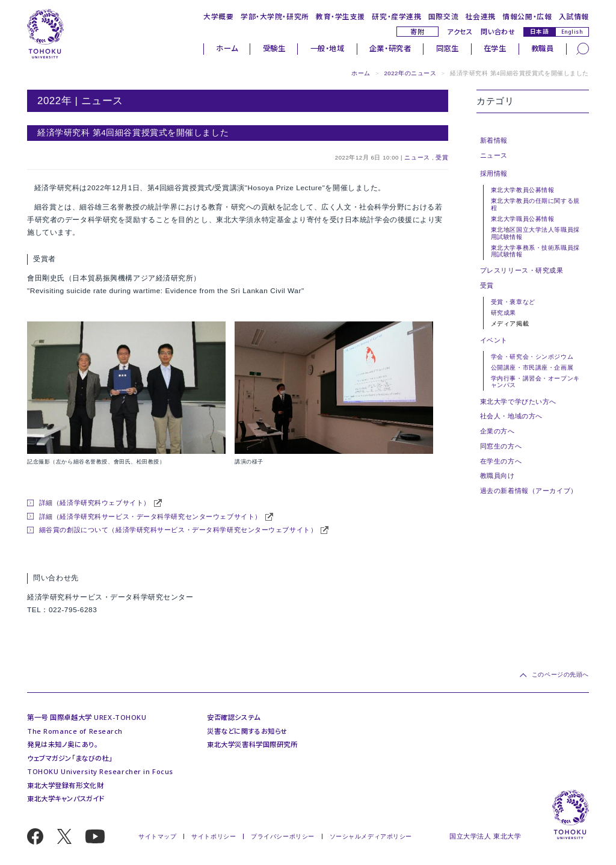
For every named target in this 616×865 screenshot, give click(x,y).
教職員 (543, 48)
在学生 (495, 48)
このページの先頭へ (560, 674)
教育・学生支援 (340, 16)
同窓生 (448, 48)
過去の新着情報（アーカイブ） (529, 491)
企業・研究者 (390, 48)
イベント (494, 340)
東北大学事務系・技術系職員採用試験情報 (535, 251)
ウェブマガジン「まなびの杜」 (70, 758)
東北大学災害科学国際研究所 (252, 744)
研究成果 (504, 313)
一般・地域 (328, 48)
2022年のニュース (410, 73)
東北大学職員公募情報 (523, 219)
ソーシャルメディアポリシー (371, 836)
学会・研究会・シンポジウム (532, 357)
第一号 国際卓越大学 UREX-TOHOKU (87, 717)
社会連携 (481, 16)
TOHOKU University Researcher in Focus (100, 771)
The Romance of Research (75, 731)
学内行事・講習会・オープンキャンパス (535, 382)
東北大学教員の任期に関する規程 (535, 204)
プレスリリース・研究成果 (522, 270)
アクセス (460, 32)
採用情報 (494, 173)
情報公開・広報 (527, 16)
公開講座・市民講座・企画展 (532, 367)
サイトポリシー (214, 836)
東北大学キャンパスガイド (66, 798)
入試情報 (574, 16)
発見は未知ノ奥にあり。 (62, 744)
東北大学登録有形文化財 (65, 785)
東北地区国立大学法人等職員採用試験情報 (535, 233)
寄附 (417, 32)
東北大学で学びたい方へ (518, 401)
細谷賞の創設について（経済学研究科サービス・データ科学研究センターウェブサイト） (178, 530)
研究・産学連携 (396, 16)
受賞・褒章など (513, 302)
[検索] (583, 48)
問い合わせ (498, 32)
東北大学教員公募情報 (523, 190)
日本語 (540, 31)
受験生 (274, 48)
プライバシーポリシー (283, 836)
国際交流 (443, 16)
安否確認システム (234, 717)
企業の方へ (497, 431)
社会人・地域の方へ (511, 416)
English (572, 32)
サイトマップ (157, 836)
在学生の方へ (501, 461)
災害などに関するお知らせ (247, 731)
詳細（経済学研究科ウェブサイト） (95, 503)
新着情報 (494, 140)
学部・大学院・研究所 (275, 16)
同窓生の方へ (501, 446)
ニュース (417, 157)
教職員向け (497, 476)
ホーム (227, 48)
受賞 (442, 157)
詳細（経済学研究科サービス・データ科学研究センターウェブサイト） (150, 516)
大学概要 (218, 16)
